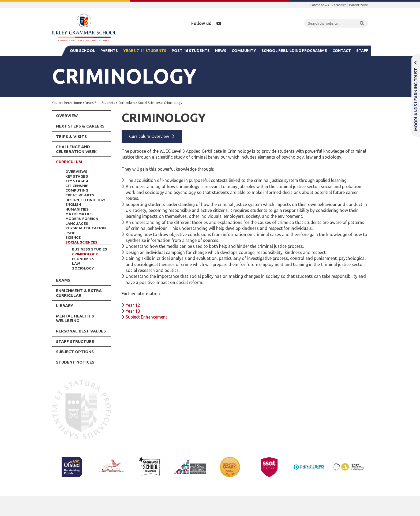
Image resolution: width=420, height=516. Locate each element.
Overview (67, 116)
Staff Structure (75, 341)
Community (244, 51)
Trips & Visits (71, 137)
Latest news (320, 5)
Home (77, 103)
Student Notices (75, 362)
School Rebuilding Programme (294, 51)
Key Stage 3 (77, 176)
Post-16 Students (191, 51)
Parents (109, 51)
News (221, 51)
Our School (82, 51)
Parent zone (359, 5)
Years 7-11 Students (145, 51)
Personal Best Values (81, 331)
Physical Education (86, 228)
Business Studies (90, 249)
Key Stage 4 (77, 181)
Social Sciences (149, 103)
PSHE (70, 233)
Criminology (85, 254)
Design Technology (85, 200)
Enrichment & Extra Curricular (79, 293)
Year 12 (133, 305)
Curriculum (127, 103)
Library (65, 306)
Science (73, 237)
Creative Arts (80, 195)
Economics (83, 259)
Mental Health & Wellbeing (75, 318)
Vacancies (339, 5)
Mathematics (79, 214)
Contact (342, 51)
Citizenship (77, 186)
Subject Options (75, 352)
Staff (362, 51)
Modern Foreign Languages (82, 221)
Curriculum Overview (149, 136)
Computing (77, 190)
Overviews (76, 171)
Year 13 (133, 311)
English (73, 204)
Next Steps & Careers (80, 126)
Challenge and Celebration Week (76, 149)
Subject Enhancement (146, 317)
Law (76, 263)
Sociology (83, 268)
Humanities (77, 209)
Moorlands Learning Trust (416, 96)
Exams (63, 280)
